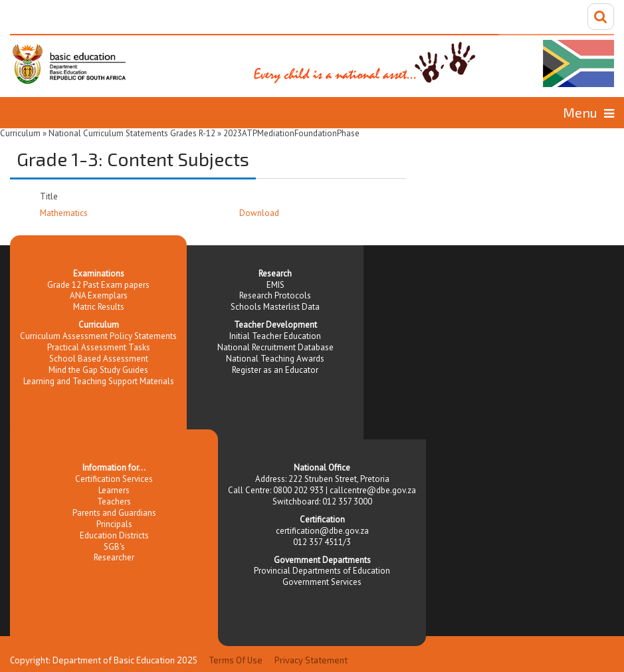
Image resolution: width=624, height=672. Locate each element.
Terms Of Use (236, 660)
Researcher (114, 557)
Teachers (114, 502)
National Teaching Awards (275, 359)
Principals (114, 524)
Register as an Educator (275, 370)
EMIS (275, 285)
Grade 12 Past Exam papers (98, 285)
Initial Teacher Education (275, 336)
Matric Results (99, 307)
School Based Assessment (99, 359)
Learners (114, 490)
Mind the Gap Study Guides (98, 370)
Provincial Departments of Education (322, 571)
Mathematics (64, 213)
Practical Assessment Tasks (99, 347)
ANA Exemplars (99, 295)
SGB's (114, 547)
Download (259, 213)
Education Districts (114, 535)
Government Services (322, 582)
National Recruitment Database (275, 347)
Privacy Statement (311, 660)
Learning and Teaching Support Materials (99, 381)
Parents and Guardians (114, 513)
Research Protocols (275, 295)
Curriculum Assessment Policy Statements (98, 336)
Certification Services (114, 479)
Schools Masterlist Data (275, 307)
